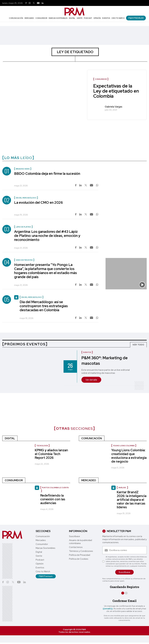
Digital (72, 18)
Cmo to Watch (118, 18)
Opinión (97, 18)
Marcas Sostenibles (58, 18)
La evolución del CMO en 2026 (38, 202)
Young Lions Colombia (124, 446)
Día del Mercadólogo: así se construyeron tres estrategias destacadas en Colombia (44, 306)
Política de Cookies (79, 559)
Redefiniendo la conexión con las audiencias (53, 499)
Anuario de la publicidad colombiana (80, 542)
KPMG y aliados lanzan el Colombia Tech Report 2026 (51, 454)
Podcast (88, 18)
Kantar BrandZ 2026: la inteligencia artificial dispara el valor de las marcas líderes (132, 500)
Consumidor (41, 18)
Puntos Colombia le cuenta (55, 488)
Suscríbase (74, 536)
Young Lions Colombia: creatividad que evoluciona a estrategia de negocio (129, 456)
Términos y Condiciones (81, 551)
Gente (80, 18)
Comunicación (16, 18)
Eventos (106, 18)
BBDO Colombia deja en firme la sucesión (47, 174)
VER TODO (138, 345)
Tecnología (42, 446)
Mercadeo (29, 18)
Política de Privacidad (80, 555)
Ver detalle (91, 380)
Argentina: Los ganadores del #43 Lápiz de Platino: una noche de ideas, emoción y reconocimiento (47, 236)
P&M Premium (136, 18)
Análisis (122, 488)
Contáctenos (76, 547)
